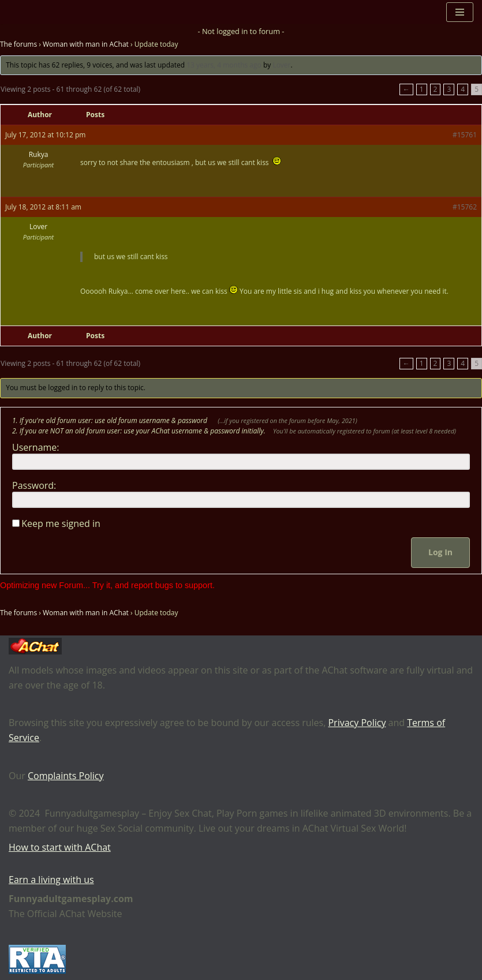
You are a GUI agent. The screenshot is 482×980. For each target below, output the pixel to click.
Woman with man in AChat (86, 44)
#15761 (465, 135)
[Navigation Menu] (460, 12)
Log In (440, 552)
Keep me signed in (61, 523)
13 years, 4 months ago (224, 65)
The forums (18, 44)
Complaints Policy (66, 776)
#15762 (465, 207)
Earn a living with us (51, 880)
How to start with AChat (60, 847)
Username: (36, 447)
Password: (34, 485)
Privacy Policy (357, 723)
